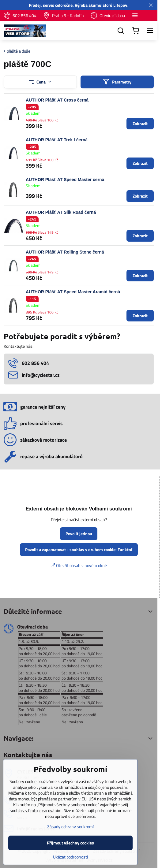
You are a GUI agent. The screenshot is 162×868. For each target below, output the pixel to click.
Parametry (117, 82)
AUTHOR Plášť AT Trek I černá (57, 140)
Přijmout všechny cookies (70, 855)
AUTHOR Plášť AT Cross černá (57, 100)
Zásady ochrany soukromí (70, 839)
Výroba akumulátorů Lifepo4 (101, 5)
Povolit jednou (79, 534)
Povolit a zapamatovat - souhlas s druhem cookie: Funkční (79, 549)
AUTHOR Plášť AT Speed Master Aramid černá (73, 292)
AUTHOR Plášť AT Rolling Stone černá (65, 252)
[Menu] (150, 31)
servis (49, 5)
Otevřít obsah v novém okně (79, 565)
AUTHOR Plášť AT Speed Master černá (65, 180)
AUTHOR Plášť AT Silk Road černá (61, 212)
